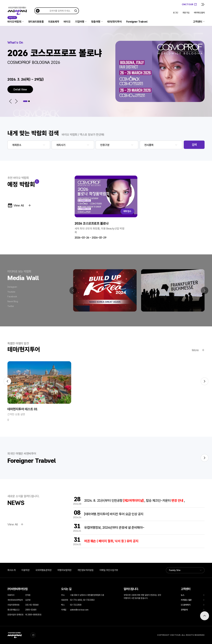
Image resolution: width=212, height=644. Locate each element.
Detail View (20, 89)
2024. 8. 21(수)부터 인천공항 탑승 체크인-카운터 (134, 500)
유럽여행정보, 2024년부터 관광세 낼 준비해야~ (114, 527)
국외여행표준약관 (43, 570)
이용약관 (25, 570)
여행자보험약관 (64, 570)
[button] (10, 101)
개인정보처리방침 (85, 570)
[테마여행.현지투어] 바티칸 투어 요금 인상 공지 (114, 514)
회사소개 (11, 570)
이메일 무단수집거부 (109, 570)
